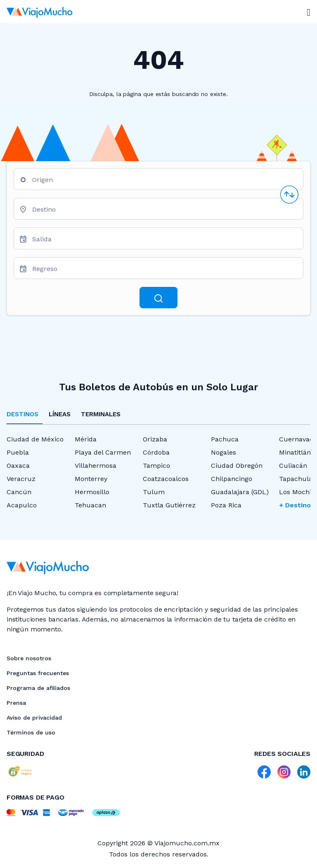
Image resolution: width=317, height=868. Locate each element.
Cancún (19, 492)
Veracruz (21, 479)
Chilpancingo (232, 479)
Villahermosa (96, 466)
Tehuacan (90, 505)
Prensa (16, 703)
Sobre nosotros (29, 658)
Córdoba (156, 452)
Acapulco (22, 505)
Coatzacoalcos (166, 479)
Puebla (18, 452)
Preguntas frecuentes (38, 673)
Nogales (224, 452)
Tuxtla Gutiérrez (169, 505)
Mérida (86, 439)
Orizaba (155, 439)
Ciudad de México (35, 439)
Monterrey (91, 479)
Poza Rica (226, 505)
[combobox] (164, 182)
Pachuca (225, 439)
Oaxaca (18, 466)
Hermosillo (92, 492)
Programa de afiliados (38, 688)
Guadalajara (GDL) (240, 492)
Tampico (156, 466)
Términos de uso (31, 732)
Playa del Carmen (103, 452)
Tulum (154, 492)
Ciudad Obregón (237, 466)
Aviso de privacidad (34, 718)
